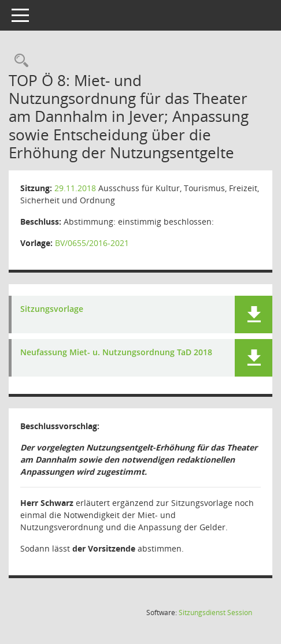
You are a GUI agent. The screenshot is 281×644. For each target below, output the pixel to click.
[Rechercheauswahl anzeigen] (19, 61)
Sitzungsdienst (215, 613)
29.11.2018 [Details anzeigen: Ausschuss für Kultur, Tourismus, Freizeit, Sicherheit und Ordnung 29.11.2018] (75, 188)
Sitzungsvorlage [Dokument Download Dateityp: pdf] (52, 309)
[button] (254, 314)
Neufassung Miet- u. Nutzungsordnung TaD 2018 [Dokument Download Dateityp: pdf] (116, 353)
